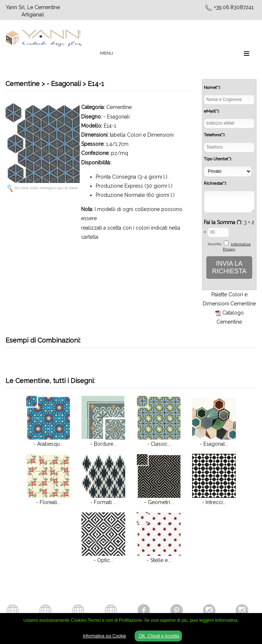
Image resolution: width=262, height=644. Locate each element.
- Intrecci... (214, 502)
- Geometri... (159, 502)
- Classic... (159, 444)
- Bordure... (103, 444)
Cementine (119, 107)
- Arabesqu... (48, 444)
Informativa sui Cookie (105, 636)
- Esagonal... (214, 444)
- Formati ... (103, 502)
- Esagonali (116, 117)
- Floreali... (48, 502)
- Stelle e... (159, 560)
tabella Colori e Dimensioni (142, 135)
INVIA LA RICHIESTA (229, 267)
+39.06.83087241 (234, 7)
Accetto (215, 244)
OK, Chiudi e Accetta (158, 636)
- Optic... (103, 560)
